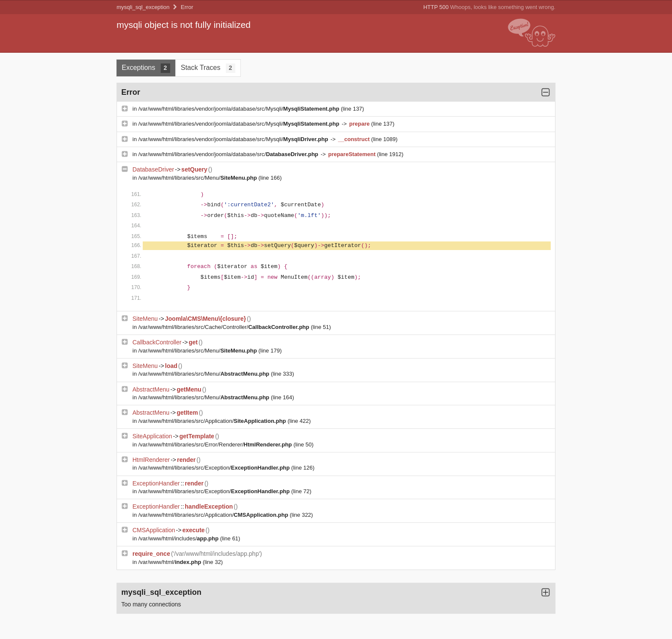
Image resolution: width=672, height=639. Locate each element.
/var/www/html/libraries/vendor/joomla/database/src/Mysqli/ (240, 109)
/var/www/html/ (171, 562)
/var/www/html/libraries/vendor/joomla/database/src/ (229, 154)
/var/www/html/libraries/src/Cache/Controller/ (225, 327)
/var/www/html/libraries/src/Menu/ (198, 178)
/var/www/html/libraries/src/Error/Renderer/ (216, 445)
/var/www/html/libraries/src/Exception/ (215, 468)
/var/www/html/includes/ (179, 538)
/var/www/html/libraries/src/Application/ (213, 421)
